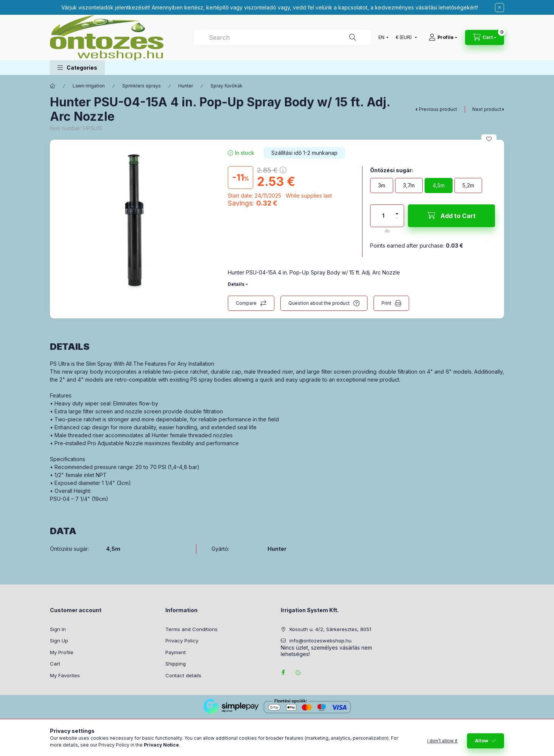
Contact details (183, 675)
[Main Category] (53, 86)
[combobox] (282, 37)
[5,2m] (468, 185)
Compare (246, 303)
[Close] (500, 8)
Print (386, 303)
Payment (176, 652)
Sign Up (59, 641)
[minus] (397, 221)
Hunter (186, 86)
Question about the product (319, 303)
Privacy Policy (182, 641)
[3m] (382, 185)
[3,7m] (409, 185)
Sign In (58, 629)
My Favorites (65, 675)
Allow (482, 745)
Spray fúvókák (226, 86)
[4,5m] (439, 185)
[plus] (397, 210)
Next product (487, 109)
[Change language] (382, 37)
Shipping (176, 664)
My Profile (62, 652)
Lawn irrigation (89, 86)
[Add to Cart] (451, 216)
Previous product (438, 109)
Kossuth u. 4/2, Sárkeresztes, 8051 (330, 629)
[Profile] (443, 37)
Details (236, 284)
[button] (77, 68)
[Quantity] (383, 216)
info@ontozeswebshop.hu (321, 641)
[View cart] (485, 37)
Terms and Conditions (191, 629)
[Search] (353, 37)
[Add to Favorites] (489, 139)
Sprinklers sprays (142, 86)
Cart (55, 664)
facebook (283, 672)
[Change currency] (405, 37)
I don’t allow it (442, 745)
